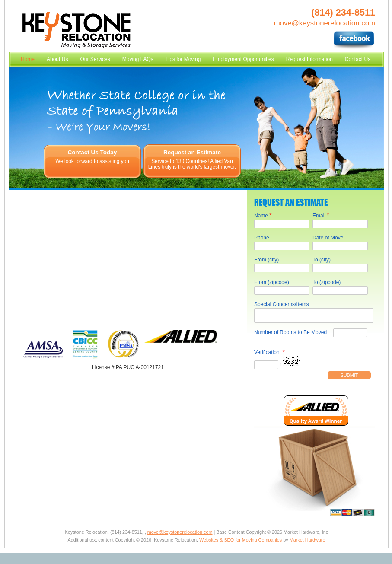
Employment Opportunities (243, 59)
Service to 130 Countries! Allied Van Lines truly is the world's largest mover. (192, 164)
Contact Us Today (92, 152)
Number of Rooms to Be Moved (290, 335)
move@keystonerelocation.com (325, 23)
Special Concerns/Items (282, 304)
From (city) (266, 260)
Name (263, 215)
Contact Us (358, 59)
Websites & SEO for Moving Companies (241, 542)
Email (321, 215)
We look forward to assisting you (92, 161)
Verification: (269, 355)
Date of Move (328, 238)
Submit (349, 378)
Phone (262, 238)
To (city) (322, 260)
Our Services (95, 59)
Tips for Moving (183, 59)
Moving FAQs (138, 59)
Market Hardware (308, 542)
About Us (57, 59)
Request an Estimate (192, 152)
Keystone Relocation (76, 30)
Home (28, 59)
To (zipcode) (327, 282)
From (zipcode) (272, 282)
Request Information (309, 59)
